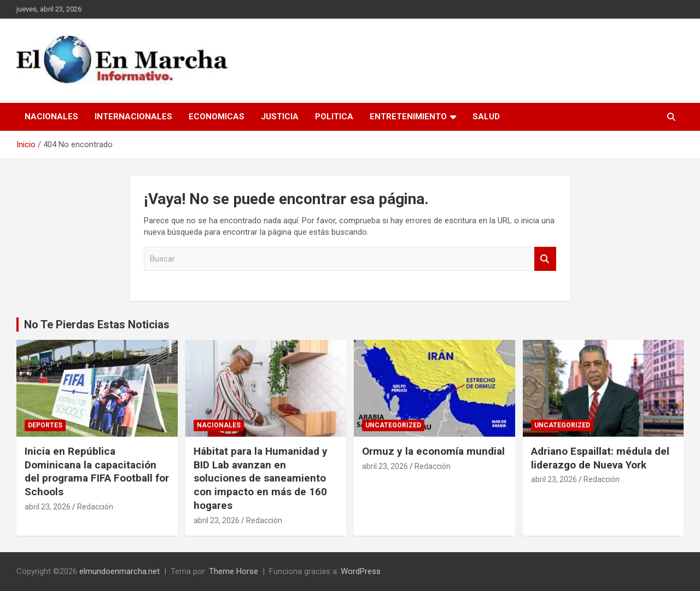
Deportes (45, 425)
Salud (486, 117)
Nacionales (51, 117)
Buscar (545, 259)
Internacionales (133, 117)
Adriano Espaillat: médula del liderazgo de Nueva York (600, 458)
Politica (334, 117)
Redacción (95, 507)
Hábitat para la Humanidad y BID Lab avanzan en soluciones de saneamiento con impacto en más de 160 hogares (261, 478)
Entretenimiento (408, 117)
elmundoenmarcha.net (119, 571)
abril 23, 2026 (48, 507)
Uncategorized (393, 425)
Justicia (280, 117)
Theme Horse (234, 571)
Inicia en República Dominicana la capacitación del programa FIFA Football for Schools (97, 471)
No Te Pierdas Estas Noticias (97, 325)
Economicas (217, 117)
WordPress (361, 571)
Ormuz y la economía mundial (433, 451)
